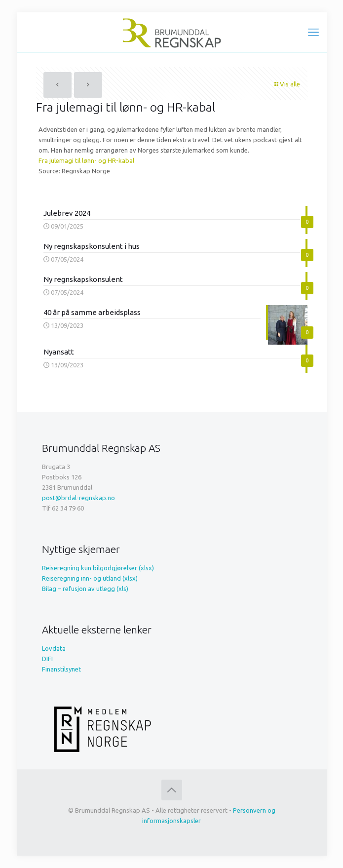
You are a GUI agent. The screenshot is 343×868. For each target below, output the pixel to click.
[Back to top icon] (172, 790)
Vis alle (287, 84)
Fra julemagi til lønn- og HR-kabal (86, 160)
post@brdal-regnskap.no (78, 498)
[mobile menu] (313, 32)
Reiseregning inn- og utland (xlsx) (90, 578)
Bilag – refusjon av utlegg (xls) (85, 589)
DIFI (47, 659)
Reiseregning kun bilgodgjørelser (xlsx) (98, 568)
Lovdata (54, 648)
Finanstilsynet (61, 669)
